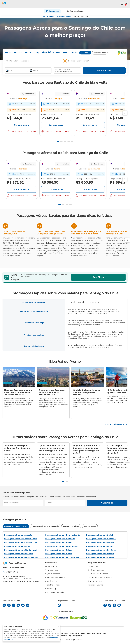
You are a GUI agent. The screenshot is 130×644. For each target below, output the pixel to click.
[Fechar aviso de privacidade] (58, 626)
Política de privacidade (74, 640)
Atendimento (51, 581)
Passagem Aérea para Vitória (59, 554)
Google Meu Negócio (55, 592)
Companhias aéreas (71, 526)
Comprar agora (21, 125)
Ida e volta (85, 53)
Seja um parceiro (53, 574)
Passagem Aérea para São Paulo (101, 550)
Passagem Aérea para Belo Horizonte (63, 535)
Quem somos (51, 566)
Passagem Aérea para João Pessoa (21, 543)
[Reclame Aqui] (79, 618)
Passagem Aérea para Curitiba (100, 535)
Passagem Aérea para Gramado (101, 539)
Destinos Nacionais (96, 570)
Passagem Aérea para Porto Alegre (62, 546)
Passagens (52, 11)
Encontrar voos (104, 71)
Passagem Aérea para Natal (17, 546)
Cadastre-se (107, 503)
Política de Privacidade (55, 577)
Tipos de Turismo (96, 585)
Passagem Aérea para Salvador (60, 550)
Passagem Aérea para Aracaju (18, 535)
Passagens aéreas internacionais (45, 526)
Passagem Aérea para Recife (100, 546)
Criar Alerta (98, 277)
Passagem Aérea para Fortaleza (60, 539)
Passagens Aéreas (64, 16)
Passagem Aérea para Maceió (100, 543)
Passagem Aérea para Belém (59, 543)
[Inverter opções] (65, 61)
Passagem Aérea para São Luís (19, 554)
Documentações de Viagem (100, 577)
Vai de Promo (48, 16)
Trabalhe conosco (53, 585)
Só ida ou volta (100, 53)
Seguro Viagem (75, 11)
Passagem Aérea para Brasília (100, 557)
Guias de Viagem (95, 581)
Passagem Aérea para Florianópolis (21, 539)
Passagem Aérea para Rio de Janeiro (21, 550)
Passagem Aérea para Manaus (100, 554)
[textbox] (34, 61)
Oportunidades (90, 526)
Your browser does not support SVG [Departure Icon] (8, 99)
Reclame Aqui (51, 589)
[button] (7, 61)
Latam (116, 240)
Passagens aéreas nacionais (16, 526)
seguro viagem (45, 467)
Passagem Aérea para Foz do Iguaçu (62, 557)
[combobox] (36, 61)
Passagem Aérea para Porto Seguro (21, 557)
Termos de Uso (52, 570)
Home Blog (93, 566)
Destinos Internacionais (98, 574)
